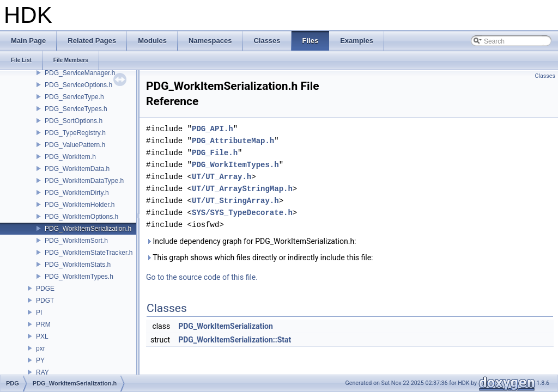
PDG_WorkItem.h (70, 157)
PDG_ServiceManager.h (80, 73)
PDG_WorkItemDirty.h (77, 193)
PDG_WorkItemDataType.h (84, 181)
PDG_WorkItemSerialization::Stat (235, 340)
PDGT (45, 301)
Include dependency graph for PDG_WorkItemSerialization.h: (251, 241)
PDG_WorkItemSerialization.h (88, 229)
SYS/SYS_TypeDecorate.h (242, 213)
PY (40, 360)
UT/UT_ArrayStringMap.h (242, 189)
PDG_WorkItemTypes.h (79, 277)
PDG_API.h (213, 129)
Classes (545, 76)
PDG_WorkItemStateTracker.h (89, 253)
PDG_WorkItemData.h (77, 169)
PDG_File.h (215, 153)
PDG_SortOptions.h (74, 121)
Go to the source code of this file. (202, 277)
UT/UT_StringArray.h (235, 201)
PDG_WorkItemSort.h (76, 241)
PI (39, 313)
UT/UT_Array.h (222, 177)
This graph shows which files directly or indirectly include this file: (260, 258)
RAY (43, 372)
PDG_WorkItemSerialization (226, 326)
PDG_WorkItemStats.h (78, 265)
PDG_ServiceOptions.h (78, 85)
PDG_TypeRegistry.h (75, 133)
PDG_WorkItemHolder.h (80, 205)
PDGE (45, 289)
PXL (42, 336)
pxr (41, 348)
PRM (43, 324)
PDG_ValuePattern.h (75, 145)
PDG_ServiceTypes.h (76, 109)
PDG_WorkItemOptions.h (81, 217)
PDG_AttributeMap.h (233, 141)
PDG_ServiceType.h (74, 97)
